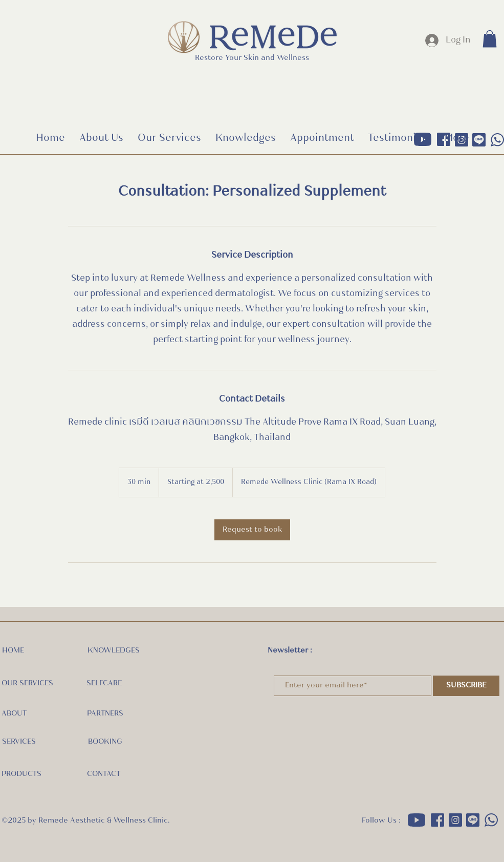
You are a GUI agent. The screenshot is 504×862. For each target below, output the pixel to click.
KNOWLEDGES (114, 651)
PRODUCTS (21, 774)
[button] (490, 39)
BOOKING (105, 742)
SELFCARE (104, 684)
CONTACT (104, 774)
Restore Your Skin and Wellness (252, 58)
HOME (13, 651)
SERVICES (19, 742)
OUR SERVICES (27, 684)
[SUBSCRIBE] (466, 686)
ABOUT (14, 714)
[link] (252, 530)
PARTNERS (105, 714)
